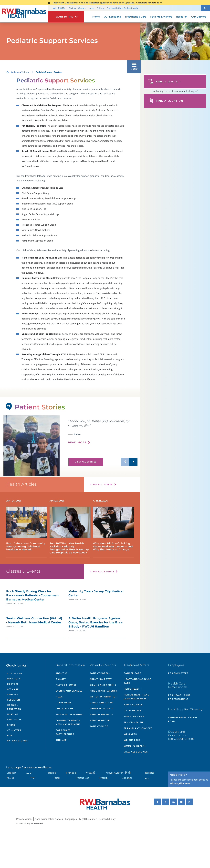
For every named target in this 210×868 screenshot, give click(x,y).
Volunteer (14, 730)
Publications (65, 709)
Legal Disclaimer (88, 819)
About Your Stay (101, 679)
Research (14, 700)
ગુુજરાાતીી (90, 773)
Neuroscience (133, 705)
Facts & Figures (66, 685)
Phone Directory (101, 709)
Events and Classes (69, 691)
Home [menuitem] (96, 17)
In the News (64, 703)
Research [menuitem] (182, 17)
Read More (77, 442)
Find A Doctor (164, 82)
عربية (29, 773)
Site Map (61, 740)
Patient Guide (99, 726)
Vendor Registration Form (183, 719)
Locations (14, 679)
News (91, 8)
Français (71, 773)
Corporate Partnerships (65, 732)
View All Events (102, 571)
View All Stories (86, 462)
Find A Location (166, 101)
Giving (72, 8)
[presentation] (103, 433)
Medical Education (14, 707)
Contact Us (15, 673)
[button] (206, 8)
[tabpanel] (31, 446)
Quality (61, 679)
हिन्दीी (128, 773)
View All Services (136, 752)
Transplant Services (138, 728)
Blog (10, 735)
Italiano (150, 773)
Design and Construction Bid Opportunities (181, 735)
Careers (82, 8)
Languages (14, 719)
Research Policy (107, 819)
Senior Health (133, 722)
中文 (32, 778)
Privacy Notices (24, 819)
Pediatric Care (134, 716)
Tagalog (51, 773)
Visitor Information (103, 697)
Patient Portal (100, 673)
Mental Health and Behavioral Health (137, 697)
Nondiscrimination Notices (49, 819)
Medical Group (100, 720)
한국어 (10, 778)
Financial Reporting (70, 714)
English (11, 773)
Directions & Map (101, 703)
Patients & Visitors (20, 72)
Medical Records (101, 714)
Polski (56, 778)
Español (127, 778)
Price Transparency (103, 691)
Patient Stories (18, 741)
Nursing (13, 714)
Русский (104, 778)
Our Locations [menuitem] (112, 17)
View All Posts (101, 484)
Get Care (13, 689)
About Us (62, 673)
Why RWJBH (59, 8)
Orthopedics (132, 710)
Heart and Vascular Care (138, 681)
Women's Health (135, 746)
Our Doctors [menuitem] (199, 17)
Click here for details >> (149, 3)
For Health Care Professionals (122, 8)
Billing (100, 8)
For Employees (178, 673)
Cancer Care (132, 673)
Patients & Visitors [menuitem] (161, 17)
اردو (147, 778)
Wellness (130, 734)
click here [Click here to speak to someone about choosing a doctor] (184, 783)
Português (82, 778)
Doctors (13, 684)
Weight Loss (132, 740)
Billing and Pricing (103, 685)
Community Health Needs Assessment (68, 722)
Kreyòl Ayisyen (115, 773)
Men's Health (132, 689)
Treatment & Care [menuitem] (136, 17)
